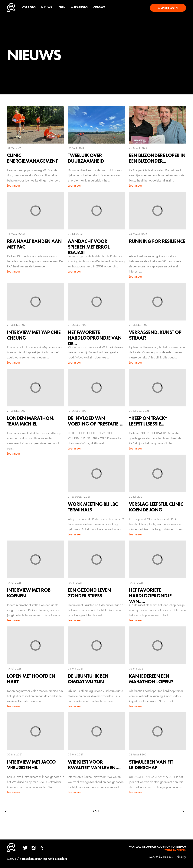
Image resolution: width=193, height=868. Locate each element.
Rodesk (168, 857)
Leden (62, 7)
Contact (99, 7)
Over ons (29, 7)
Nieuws (47, 7)
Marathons (80, 7)
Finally (181, 857)
